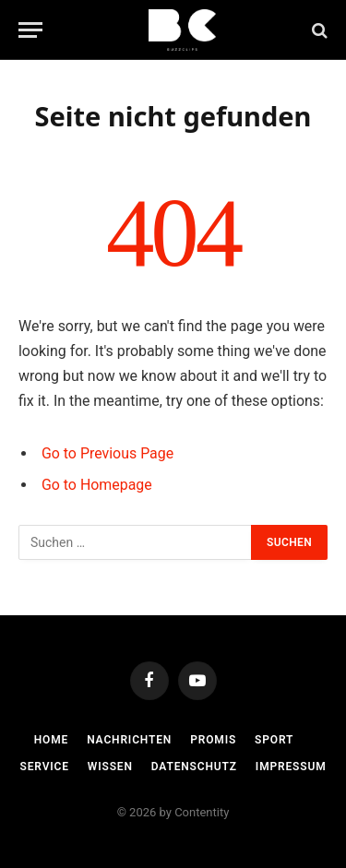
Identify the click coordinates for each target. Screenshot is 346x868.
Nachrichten (129, 740)
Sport (274, 740)
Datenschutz (194, 767)
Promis (213, 740)
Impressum (291, 767)
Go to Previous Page (107, 453)
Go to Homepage (97, 485)
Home (51, 740)
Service (45, 767)
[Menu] (30, 30)
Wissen (110, 767)
